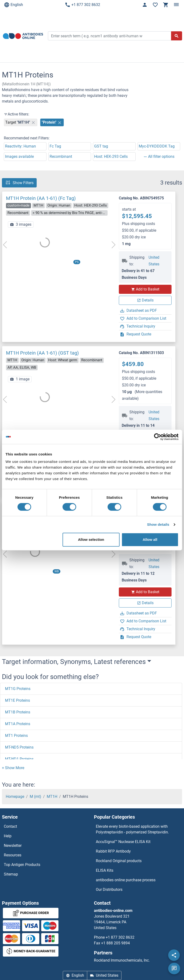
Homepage (15, 797)
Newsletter (13, 846)
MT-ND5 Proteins (19, 747)
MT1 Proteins (16, 736)
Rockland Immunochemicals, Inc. (122, 960)
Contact (10, 826)
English (13, 5)
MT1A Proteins (18, 724)
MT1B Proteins (18, 712)
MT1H (52, 797)
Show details (158, 524)
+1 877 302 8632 (82, 5)
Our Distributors (109, 890)
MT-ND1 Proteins (19, 759)
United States (154, 261)
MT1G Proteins (18, 689)
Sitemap (11, 874)
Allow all (150, 539)
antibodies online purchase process (126, 880)
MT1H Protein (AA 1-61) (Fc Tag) (41, 198)
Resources (13, 855)
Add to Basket (145, 289)
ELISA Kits (105, 870)
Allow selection (91, 539)
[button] (13, 768)
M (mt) (35, 797)
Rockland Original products (119, 861)
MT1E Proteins (17, 700)
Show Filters (19, 183)
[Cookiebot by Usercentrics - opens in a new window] (158, 437)
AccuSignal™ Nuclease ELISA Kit (123, 842)
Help (8, 836)
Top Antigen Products (22, 865)
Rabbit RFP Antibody (113, 851)
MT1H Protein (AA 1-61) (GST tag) (42, 353)
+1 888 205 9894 (115, 943)
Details (145, 300)
